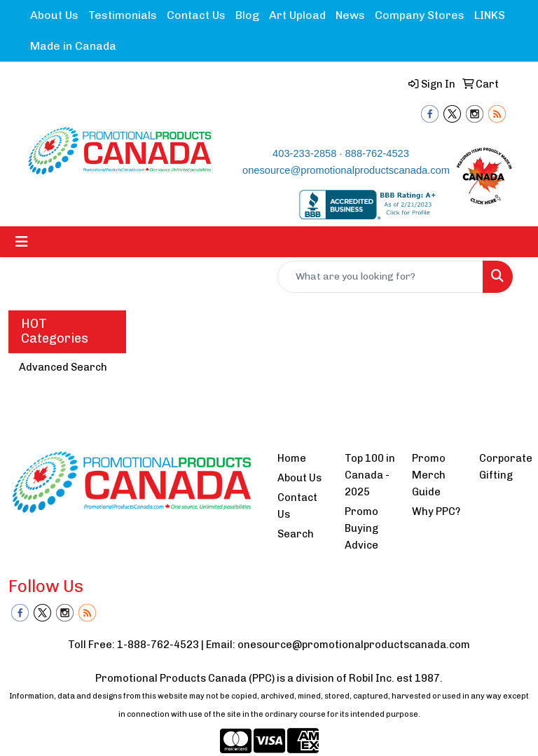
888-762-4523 (377, 153)
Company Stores (420, 15)
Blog (247, 15)
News (350, 15)
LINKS (490, 15)
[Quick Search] (380, 277)
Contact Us (196, 15)
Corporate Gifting (504, 467)
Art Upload (297, 15)
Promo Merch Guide (429, 475)
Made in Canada (73, 46)
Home (292, 458)
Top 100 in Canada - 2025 (370, 475)
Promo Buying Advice (361, 528)
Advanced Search (63, 367)
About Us (54, 15)
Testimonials (123, 15)
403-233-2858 (304, 153)
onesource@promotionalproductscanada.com (346, 170)
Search (296, 534)
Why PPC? (436, 511)
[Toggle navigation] (22, 242)
